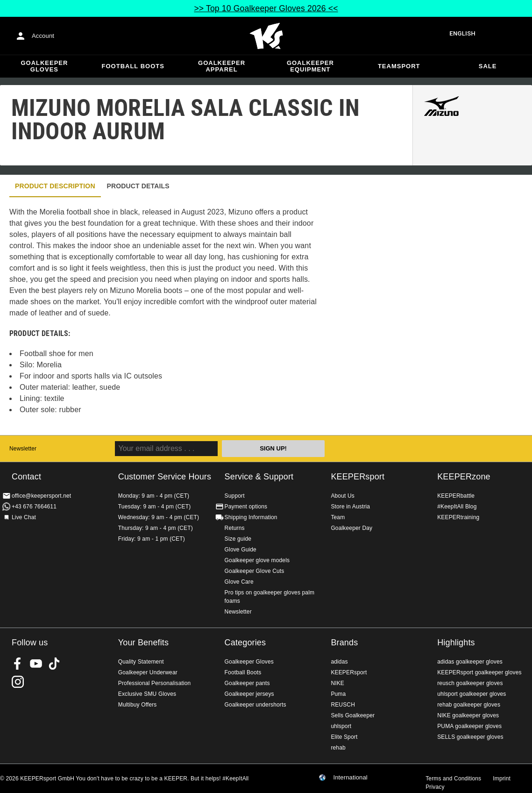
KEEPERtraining (458, 517)
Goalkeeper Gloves (44, 66)
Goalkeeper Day (351, 528)
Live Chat (24, 517)
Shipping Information (251, 517)
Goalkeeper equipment (310, 66)
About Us (343, 496)
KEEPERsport (358, 477)
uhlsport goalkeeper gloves (472, 694)
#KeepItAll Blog (457, 507)
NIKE (337, 683)
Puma (338, 694)
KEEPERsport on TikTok (54, 664)
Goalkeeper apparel (222, 66)
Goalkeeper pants (247, 683)
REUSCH (343, 705)
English (462, 33)
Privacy (435, 787)
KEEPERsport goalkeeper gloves (479, 672)
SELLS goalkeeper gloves (470, 737)
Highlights (456, 643)
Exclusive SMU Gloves (147, 694)
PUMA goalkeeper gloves (469, 726)
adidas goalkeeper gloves (470, 662)
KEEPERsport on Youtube (36, 664)
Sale (488, 66)
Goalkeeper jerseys (249, 694)
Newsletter (23, 449)
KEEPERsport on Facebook (18, 664)
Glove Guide (241, 550)
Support (235, 496)
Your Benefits (143, 643)
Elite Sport (344, 737)
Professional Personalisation (155, 683)
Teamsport (399, 66)
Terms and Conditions (453, 779)
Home (266, 36)
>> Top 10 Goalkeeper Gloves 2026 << (266, 8)
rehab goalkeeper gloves (469, 705)
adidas (339, 662)
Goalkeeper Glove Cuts (255, 571)
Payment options (246, 507)
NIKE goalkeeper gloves (468, 715)
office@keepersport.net (41, 496)
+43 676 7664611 (34, 507)
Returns (235, 528)
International (350, 778)
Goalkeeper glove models (257, 560)
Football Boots (133, 66)
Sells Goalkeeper (353, 715)
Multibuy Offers (138, 705)
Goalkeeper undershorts (255, 705)
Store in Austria (350, 507)
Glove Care (239, 582)
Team (338, 517)
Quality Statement (141, 662)
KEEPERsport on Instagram (18, 682)
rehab (338, 748)
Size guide (238, 539)
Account (43, 36)
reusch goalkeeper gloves (470, 683)
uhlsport (341, 726)
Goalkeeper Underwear (148, 672)
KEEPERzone (464, 477)
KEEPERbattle (456, 496)
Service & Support (259, 477)
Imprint (502, 779)
